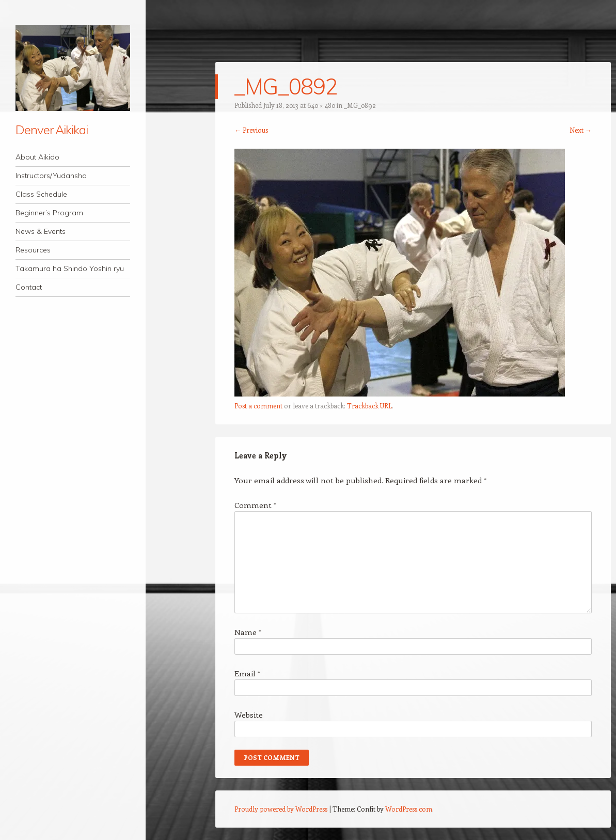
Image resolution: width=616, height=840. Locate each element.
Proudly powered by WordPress (281, 809)
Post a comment (258, 406)
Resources (33, 250)
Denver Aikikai (52, 130)
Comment (255, 505)
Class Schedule (41, 194)
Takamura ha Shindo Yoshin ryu (70, 268)
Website (249, 715)
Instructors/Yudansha (51, 176)
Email (247, 673)
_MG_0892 (360, 105)
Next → (581, 130)
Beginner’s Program (49, 213)
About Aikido (37, 157)
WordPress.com (409, 809)
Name (248, 632)
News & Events (41, 231)
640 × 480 (321, 105)
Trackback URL (369, 406)
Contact (29, 287)
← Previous (251, 130)
